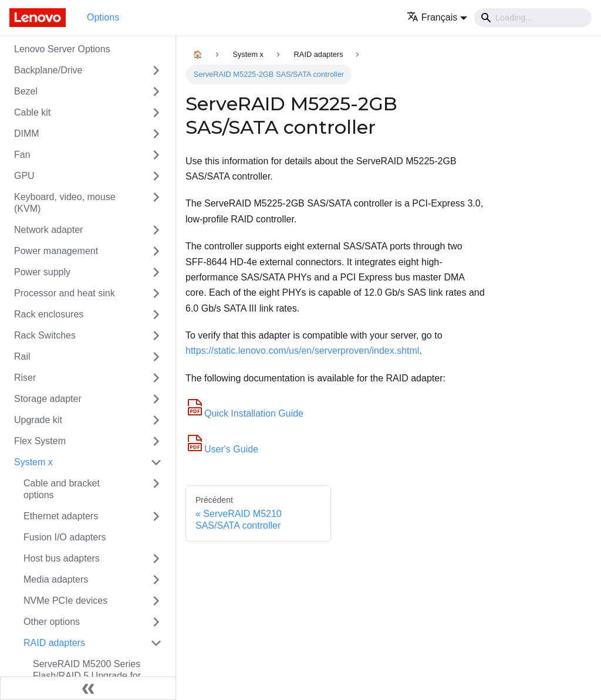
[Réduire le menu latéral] (88, 688)
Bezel (26, 91)
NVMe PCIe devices (65, 601)
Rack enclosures (49, 314)
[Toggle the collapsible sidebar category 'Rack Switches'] (156, 336)
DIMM (27, 133)
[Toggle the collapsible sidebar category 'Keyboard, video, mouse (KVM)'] (156, 203)
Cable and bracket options (62, 489)
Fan (22, 155)
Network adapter (48, 230)
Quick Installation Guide (244, 413)
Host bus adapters (62, 558)
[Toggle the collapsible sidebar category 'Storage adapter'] (156, 399)
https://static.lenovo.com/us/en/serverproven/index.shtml (302, 351)
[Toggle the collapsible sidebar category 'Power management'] (156, 251)
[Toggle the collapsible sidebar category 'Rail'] (156, 357)
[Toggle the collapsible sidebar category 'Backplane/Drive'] (156, 70)
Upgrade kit (38, 420)
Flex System (40, 441)
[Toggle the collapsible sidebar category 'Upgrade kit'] (156, 420)
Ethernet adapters (61, 516)
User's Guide (222, 449)
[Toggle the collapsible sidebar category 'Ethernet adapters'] (156, 516)
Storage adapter (48, 399)
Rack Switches (45, 335)
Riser (25, 378)
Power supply (42, 272)
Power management (56, 251)
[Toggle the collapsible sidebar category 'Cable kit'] (156, 113)
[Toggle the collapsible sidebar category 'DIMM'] (156, 134)
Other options (52, 622)
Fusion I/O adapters (65, 537)
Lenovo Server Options (62, 49)
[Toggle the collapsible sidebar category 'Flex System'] (156, 441)
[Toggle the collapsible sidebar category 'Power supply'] (156, 272)
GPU (24, 176)
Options (103, 17)
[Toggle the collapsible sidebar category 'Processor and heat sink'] (156, 293)
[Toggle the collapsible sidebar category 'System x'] (156, 462)
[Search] (533, 18)
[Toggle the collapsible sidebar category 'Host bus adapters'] (156, 559)
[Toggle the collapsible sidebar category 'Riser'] (156, 378)
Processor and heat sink (65, 293)
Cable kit (32, 112)
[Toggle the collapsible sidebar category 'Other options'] (156, 622)
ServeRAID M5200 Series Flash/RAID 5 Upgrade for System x (87, 676)
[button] (437, 17)
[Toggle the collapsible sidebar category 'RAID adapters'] (156, 643)
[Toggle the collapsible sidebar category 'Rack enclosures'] (156, 315)
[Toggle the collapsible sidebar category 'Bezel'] (156, 92)
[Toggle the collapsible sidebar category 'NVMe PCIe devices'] (156, 601)
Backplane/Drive (48, 70)
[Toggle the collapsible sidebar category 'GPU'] (156, 176)
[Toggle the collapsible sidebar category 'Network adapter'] (156, 230)
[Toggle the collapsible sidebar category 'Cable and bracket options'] (156, 489)
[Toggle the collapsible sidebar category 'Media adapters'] (156, 580)
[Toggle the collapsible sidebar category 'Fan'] (156, 155)
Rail (22, 356)
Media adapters (56, 579)
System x (33, 462)
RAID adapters (54, 643)
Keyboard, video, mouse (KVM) (65, 203)
